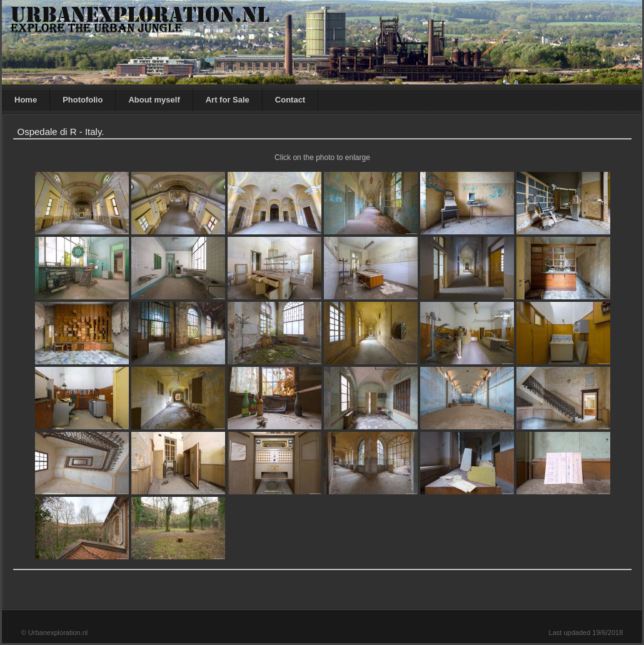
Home (26, 100)
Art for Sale (228, 100)
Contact (290, 100)
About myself (154, 100)
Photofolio (83, 100)
